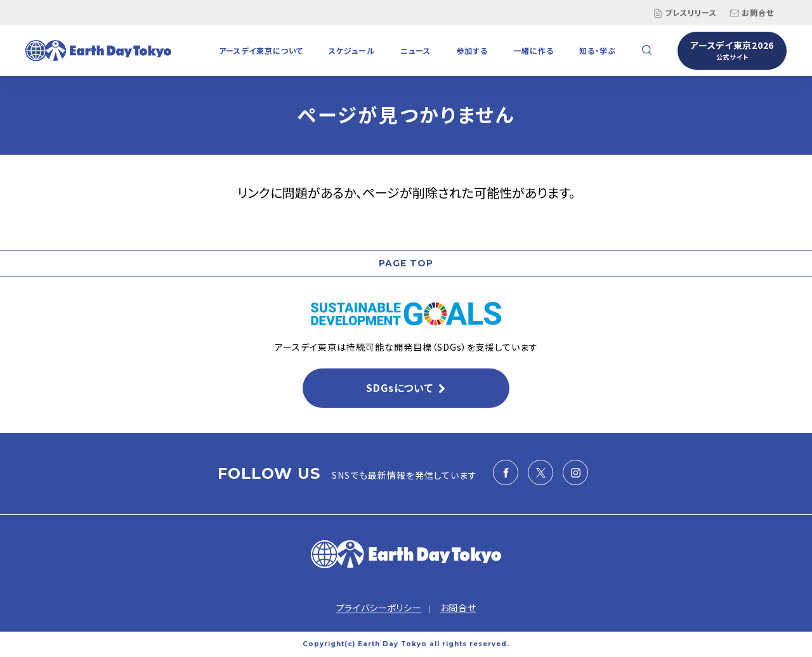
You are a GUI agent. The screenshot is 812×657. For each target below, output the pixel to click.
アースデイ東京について (261, 50)
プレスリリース (685, 13)
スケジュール (352, 50)
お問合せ (752, 13)
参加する (472, 50)
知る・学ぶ (598, 50)
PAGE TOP (406, 263)
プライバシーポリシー (379, 608)
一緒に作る (534, 50)
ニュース (416, 50)
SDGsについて (399, 387)
